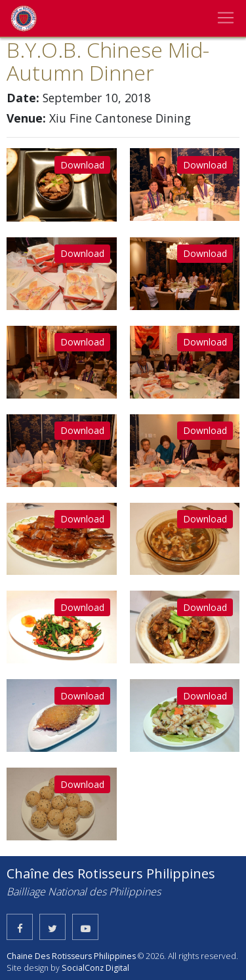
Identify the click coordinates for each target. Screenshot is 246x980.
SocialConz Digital (95, 968)
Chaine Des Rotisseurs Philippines (71, 956)
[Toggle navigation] (226, 18)
